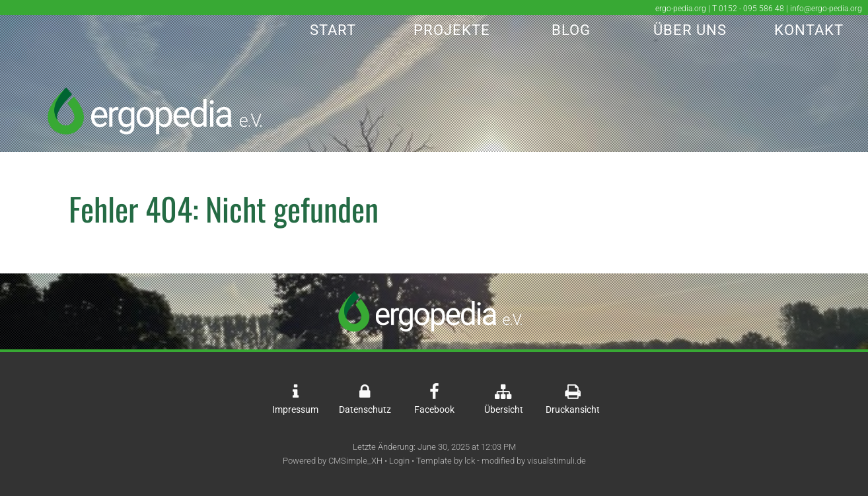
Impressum (295, 410)
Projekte (452, 30)
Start (333, 30)
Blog (571, 30)
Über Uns (690, 30)
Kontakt (809, 30)
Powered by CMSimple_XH (333, 461)
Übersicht (504, 410)
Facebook (434, 410)
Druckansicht (573, 410)
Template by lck (446, 461)
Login (399, 461)
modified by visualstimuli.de (534, 461)
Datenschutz (365, 410)
